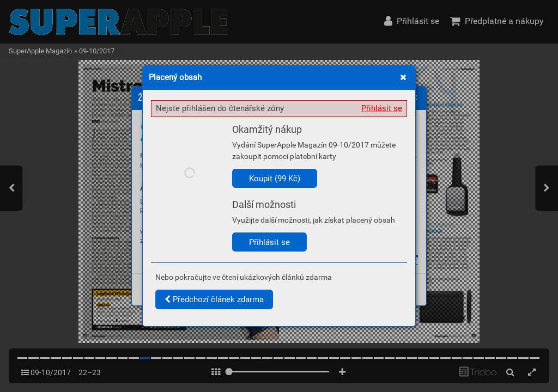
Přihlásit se (382, 108)
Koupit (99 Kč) (275, 179)
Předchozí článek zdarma (214, 299)
